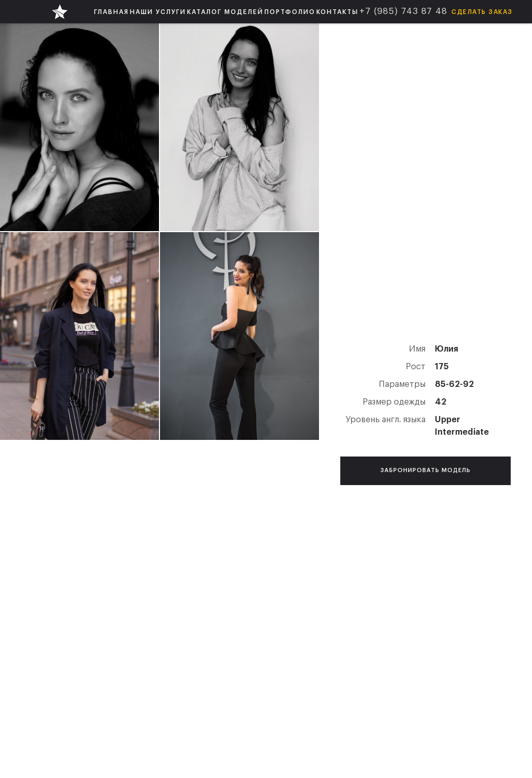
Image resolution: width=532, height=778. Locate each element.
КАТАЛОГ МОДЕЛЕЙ (225, 12)
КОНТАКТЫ (337, 12)
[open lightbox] (79, 127)
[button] (158, 12)
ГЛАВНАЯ (111, 12)
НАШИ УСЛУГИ (158, 12)
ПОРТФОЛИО (290, 12)
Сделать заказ (482, 12)
